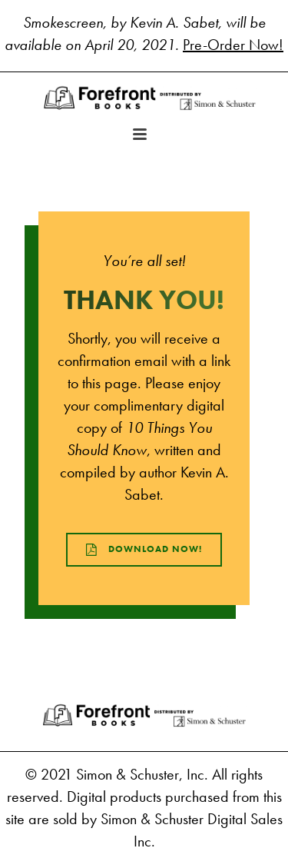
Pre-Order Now (231, 45)
